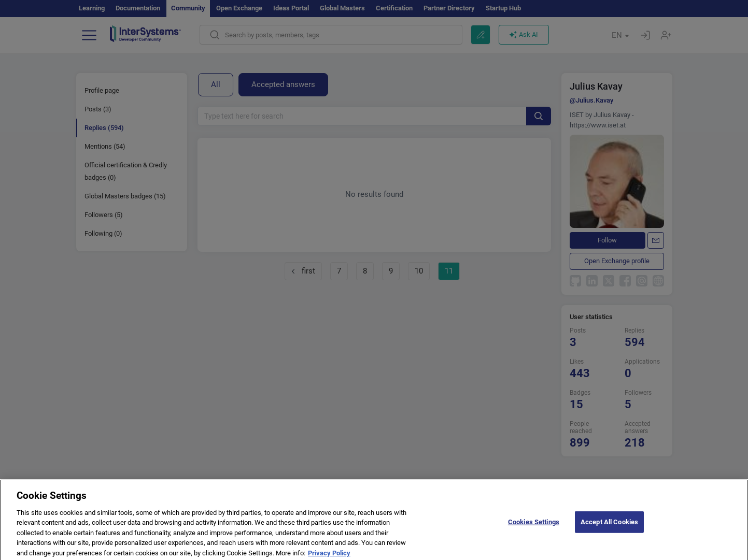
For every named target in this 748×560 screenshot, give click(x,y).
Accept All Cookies (609, 526)
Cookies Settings (534, 526)
